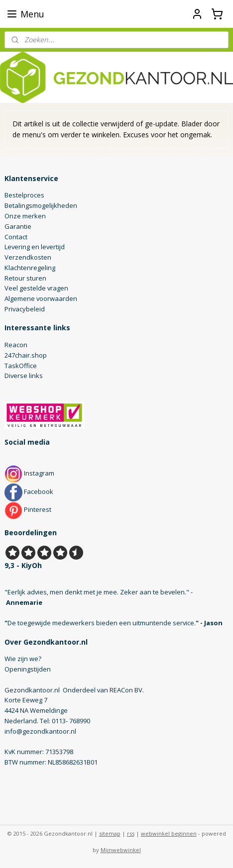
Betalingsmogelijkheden (41, 205)
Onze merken (25, 216)
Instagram (29, 473)
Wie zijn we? (23, 659)
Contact (16, 237)
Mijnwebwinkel (121, 850)
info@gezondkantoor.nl (40, 731)
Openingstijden (28, 669)
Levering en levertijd (35, 247)
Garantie (18, 226)
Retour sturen (25, 278)
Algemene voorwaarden (41, 298)
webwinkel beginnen (169, 833)
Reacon (16, 345)
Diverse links (24, 376)
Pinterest (28, 509)
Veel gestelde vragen (36, 288)
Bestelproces (24, 195)
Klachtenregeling (30, 268)
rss (131, 833)
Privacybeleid (25, 309)
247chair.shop (26, 355)
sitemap (110, 833)
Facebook (29, 491)
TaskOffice (21, 366)
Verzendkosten (28, 257)
